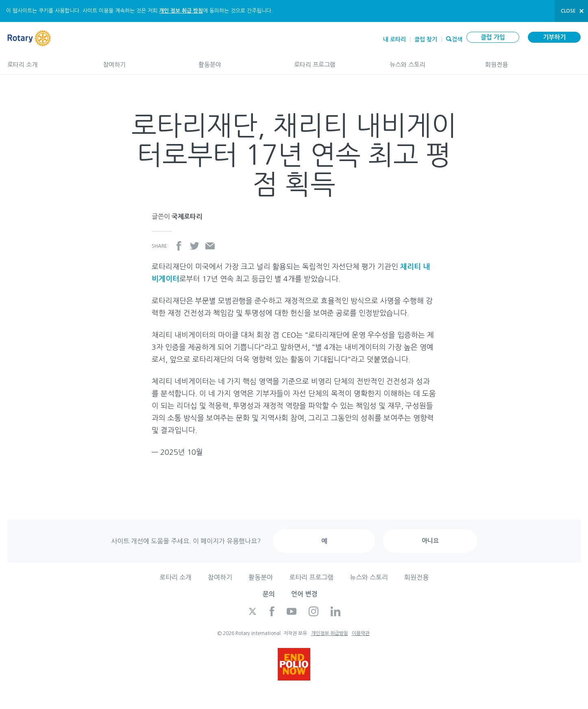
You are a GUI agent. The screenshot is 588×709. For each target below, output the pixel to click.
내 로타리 (394, 39)
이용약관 (361, 633)
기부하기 (554, 37)
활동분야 (238, 61)
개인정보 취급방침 (330, 633)
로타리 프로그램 (334, 61)
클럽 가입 (493, 37)
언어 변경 (304, 594)
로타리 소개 (47, 61)
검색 (457, 39)
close (568, 11)
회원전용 (533, 61)
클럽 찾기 (426, 39)
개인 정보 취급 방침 (181, 11)
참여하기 (143, 61)
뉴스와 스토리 (429, 61)
